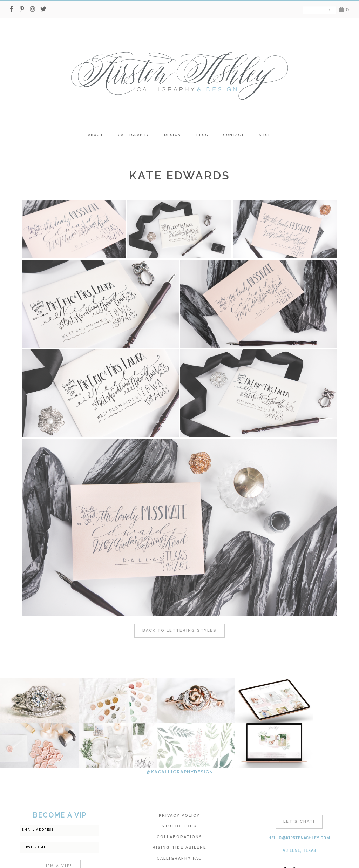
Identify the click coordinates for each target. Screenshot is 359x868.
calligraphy (134, 135)
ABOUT (96, 135)
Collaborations (179, 792)
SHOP (265, 135)
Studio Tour (179, 781)
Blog (202, 135)
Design (173, 135)
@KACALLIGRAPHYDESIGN (180, 727)
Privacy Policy (179, 771)
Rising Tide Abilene (179, 803)
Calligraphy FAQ (179, 813)
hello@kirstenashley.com (299, 793)
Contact (233, 135)
